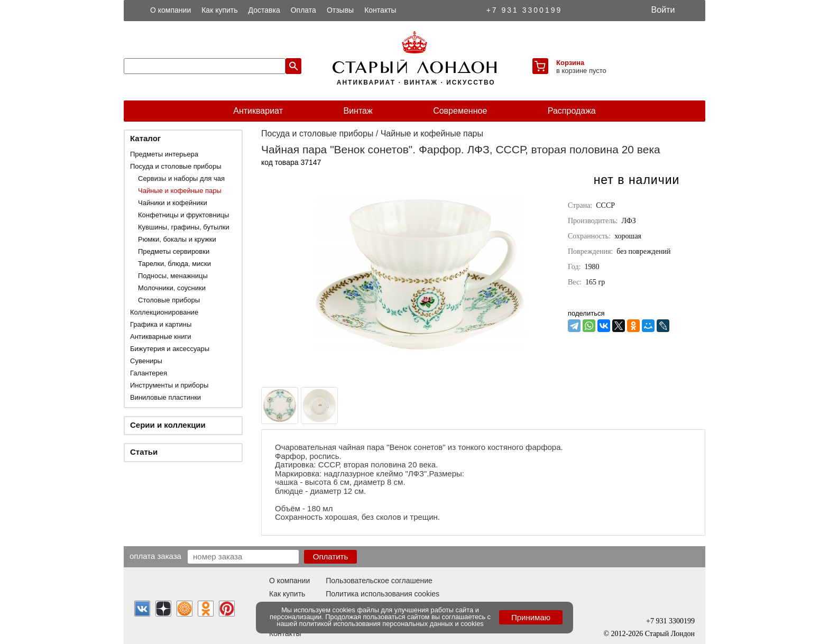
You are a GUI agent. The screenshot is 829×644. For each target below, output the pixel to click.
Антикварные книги (160, 337)
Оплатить (331, 556)
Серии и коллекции (168, 425)
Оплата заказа (155, 556)
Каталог (145, 138)
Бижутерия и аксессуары (170, 349)
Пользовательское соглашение (379, 581)
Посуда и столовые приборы (176, 166)
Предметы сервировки (174, 251)
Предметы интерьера (164, 154)
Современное (460, 111)
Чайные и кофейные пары (180, 191)
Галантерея (149, 373)
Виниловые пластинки (165, 397)
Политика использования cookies (383, 594)
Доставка (264, 10)
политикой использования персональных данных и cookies (392, 624)
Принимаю (531, 617)
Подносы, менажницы (173, 276)
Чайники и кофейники (173, 203)
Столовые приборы (169, 300)
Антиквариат (258, 111)
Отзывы (340, 10)
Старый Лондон (670, 634)
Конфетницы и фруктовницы (183, 215)
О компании (171, 10)
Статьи (144, 452)
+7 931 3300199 (524, 10)
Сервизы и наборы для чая (181, 178)
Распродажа (572, 111)
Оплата (303, 10)
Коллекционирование (164, 312)
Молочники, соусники (172, 288)
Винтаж (358, 111)
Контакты (380, 10)
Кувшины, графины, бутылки (184, 227)
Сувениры (146, 361)
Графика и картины (161, 324)
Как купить (219, 10)
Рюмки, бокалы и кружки (177, 239)
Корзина (570, 63)
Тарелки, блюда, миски (174, 264)
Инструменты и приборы (169, 385)
